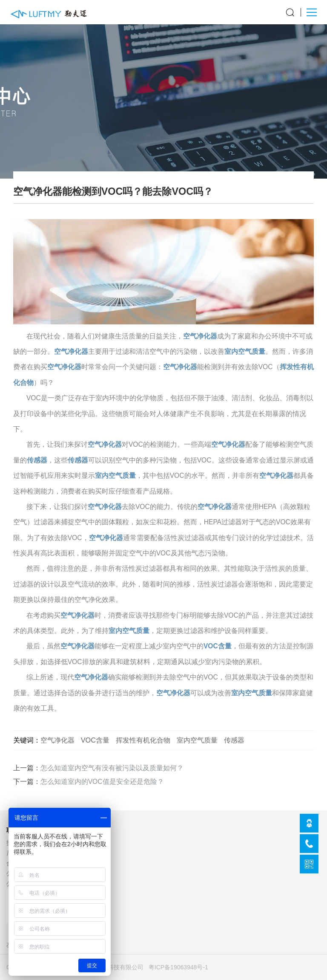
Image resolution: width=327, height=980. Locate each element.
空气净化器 (200, 336)
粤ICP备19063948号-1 (178, 967)
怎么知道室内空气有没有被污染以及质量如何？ (112, 768)
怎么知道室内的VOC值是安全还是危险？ (102, 782)
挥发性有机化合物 (143, 740)
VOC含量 (218, 646)
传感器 (37, 460)
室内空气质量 (245, 351)
